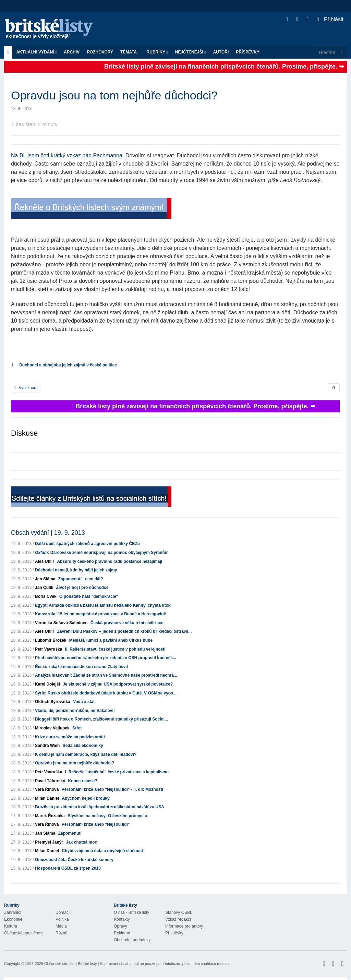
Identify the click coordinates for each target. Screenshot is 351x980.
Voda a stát (84, 702)
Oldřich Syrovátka (53, 702)
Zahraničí (13, 912)
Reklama (122, 933)
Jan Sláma (45, 579)
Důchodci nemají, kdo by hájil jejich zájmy (76, 570)
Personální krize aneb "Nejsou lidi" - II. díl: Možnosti (112, 789)
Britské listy (52, 29)
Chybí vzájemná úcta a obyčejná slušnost (102, 851)
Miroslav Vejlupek (52, 728)
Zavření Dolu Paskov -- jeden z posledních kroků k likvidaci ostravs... (124, 631)
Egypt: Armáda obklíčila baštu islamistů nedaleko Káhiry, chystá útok (103, 605)
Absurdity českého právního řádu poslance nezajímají (110, 561)
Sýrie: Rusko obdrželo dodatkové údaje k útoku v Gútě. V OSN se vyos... (106, 693)
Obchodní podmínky (132, 940)
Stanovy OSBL (179, 912)
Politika (62, 919)
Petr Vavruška (49, 649)
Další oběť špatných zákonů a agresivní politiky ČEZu (87, 544)
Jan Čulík (44, 588)
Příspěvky (248, 52)
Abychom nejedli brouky (86, 798)
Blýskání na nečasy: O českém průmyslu (107, 816)
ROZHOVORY (100, 52)
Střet (77, 728)
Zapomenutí (70, 833)
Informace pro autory (184, 926)
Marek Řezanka (50, 816)
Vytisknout (26, 388)
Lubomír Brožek (51, 640)
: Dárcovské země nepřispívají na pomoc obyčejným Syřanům (102, 553)
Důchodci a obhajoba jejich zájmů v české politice (68, 365)
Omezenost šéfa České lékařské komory (74, 860)
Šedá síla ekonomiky (83, 746)
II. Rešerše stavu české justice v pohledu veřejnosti (115, 649)
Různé (62, 933)
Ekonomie (13, 919)
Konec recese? (82, 781)
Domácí (63, 912)
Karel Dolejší (47, 684)
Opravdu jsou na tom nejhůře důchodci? (75, 763)
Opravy (120, 926)
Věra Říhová (47, 789)
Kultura (11, 926)
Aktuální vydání (36, 52)
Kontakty (122, 919)
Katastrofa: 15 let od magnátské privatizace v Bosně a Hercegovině (100, 614)
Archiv (72, 52)
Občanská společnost (24, 933)
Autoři (221, 52)
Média (61, 926)
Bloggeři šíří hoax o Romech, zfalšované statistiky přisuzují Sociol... (101, 719)
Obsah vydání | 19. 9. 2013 (48, 533)
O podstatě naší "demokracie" (89, 596)
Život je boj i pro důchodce (82, 588)
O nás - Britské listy (131, 912)
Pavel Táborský (50, 781)
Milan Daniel (47, 798)
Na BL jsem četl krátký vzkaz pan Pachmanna (67, 155)
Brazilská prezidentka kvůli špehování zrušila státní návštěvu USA (100, 807)
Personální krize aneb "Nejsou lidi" (96, 824)
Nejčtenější (191, 52)
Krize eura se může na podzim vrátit (70, 737)
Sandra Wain (47, 746)
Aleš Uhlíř (45, 561)
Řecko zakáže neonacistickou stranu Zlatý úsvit (81, 667)
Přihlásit (330, 19)
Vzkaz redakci (178, 919)
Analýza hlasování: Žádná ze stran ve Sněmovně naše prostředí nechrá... (106, 675)
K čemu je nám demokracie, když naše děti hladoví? (86, 754)
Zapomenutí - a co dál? (81, 579)
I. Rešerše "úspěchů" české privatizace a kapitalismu (117, 772)
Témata (130, 52)
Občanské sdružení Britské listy (70, 964)
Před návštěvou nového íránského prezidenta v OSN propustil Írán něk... (106, 658)
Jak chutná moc (81, 842)
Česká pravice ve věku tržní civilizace (127, 623)
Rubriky (157, 52)
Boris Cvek (46, 596)
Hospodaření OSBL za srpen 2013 (68, 868)
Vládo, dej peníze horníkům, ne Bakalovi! (75, 711)
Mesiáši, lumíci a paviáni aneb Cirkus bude (111, 640)
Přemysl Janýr (49, 842)
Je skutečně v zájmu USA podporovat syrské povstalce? (118, 684)
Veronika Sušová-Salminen (61, 623)
